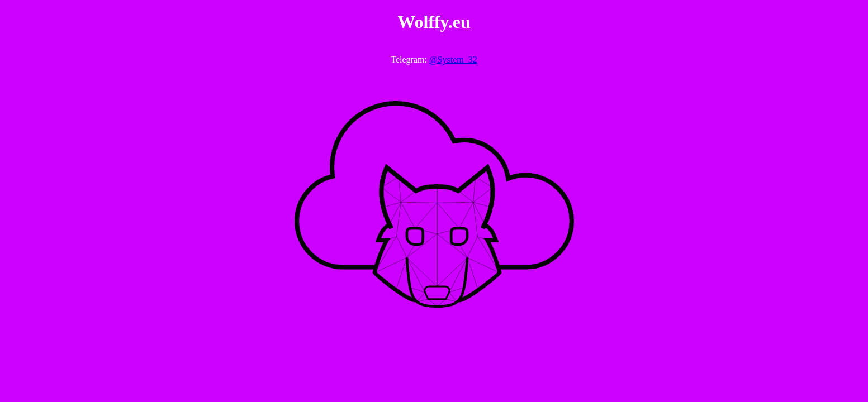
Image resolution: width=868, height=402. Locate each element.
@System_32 (453, 59)
